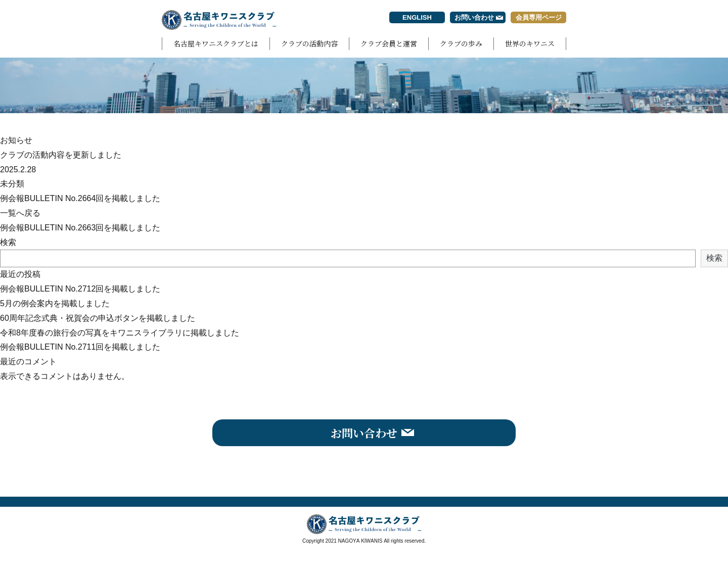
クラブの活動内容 (309, 43)
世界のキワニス (530, 43)
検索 (8, 242)
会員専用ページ (539, 17)
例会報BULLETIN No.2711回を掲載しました (80, 347)
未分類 (12, 184)
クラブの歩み (461, 43)
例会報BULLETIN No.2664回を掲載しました (80, 198)
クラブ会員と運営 (389, 43)
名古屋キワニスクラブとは (216, 43)
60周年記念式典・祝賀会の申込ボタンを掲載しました (98, 318)
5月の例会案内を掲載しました (55, 303)
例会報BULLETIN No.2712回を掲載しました (80, 289)
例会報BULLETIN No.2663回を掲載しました (80, 228)
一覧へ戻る (20, 213)
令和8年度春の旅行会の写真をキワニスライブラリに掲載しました (120, 333)
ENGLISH (417, 17)
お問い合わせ (474, 17)
